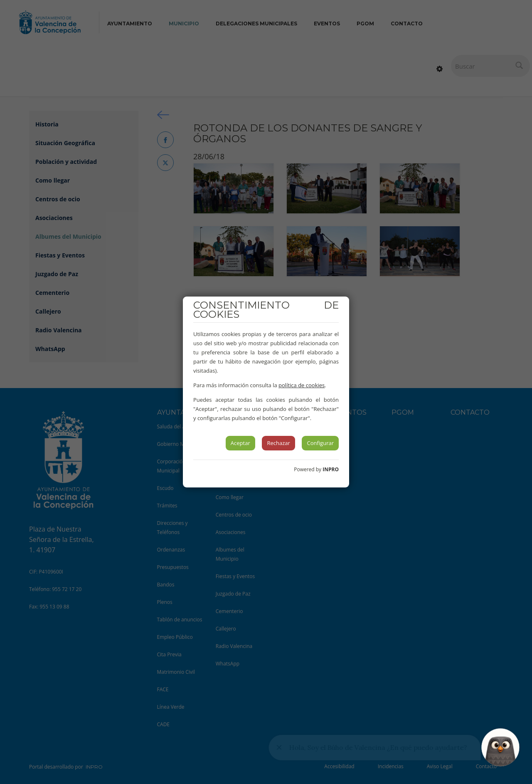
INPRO (331, 469)
